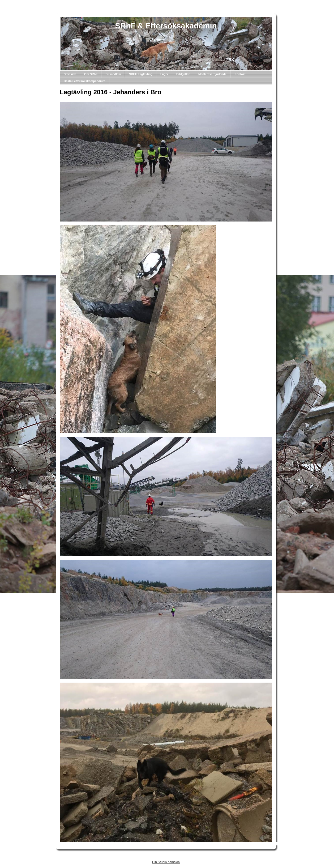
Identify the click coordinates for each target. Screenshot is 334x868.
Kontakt (240, 74)
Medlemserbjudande (212, 74)
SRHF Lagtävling (141, 74)
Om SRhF (91, 74)
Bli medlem (113, 74)
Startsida (70, 74)
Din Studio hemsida (166, 862)
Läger (164, 74)
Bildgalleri (183, 74)
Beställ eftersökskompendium (85, 81)
